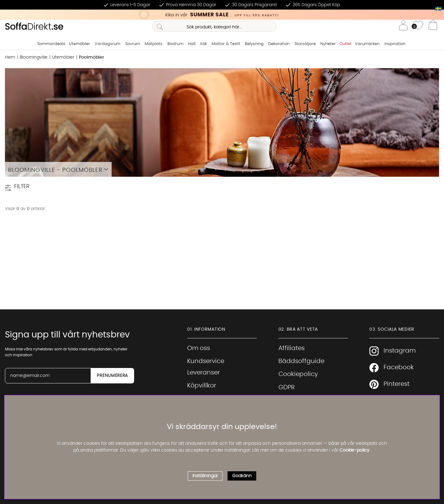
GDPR (287, 387)
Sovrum (133, 44)
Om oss (199, 348)
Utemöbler (80, 44)
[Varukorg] (433, 27)
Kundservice (206, 361)
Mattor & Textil (226, 44)
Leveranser (203, 373)
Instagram (393, 351)
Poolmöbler (91, 57)
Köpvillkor (202, 386)
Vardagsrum (107, 44)
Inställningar (205, 476)
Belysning (254, 44)
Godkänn (242, 476)
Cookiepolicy (298, 374)
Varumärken (367, 44)
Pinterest (389, 384)
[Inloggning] (403, 26)
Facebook (392, 368)
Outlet (345, 44)
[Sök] (214, 26)
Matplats (154, 44)
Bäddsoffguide (301, 361)
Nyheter (328, 44)
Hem (10, 57)
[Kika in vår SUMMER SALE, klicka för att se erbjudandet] (222, 15)
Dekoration (279, 44)
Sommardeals (51, 44)
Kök (204, 44)
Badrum (175, 44)
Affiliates (292, 348)
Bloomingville (34, 57)
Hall (192, 44)
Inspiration (395, 44)
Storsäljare (305, 44)
